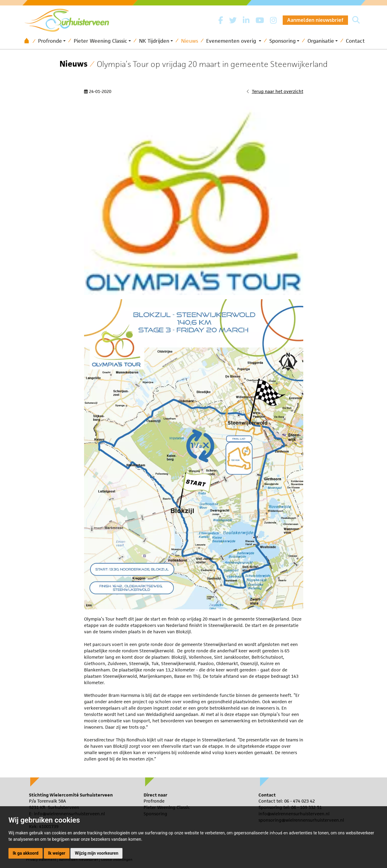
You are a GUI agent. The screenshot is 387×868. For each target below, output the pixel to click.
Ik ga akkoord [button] (26, 853)
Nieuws (190, 41)
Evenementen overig (232, 41)
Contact (355, 41)
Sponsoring (283, 41)
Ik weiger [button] (57, 853)
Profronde (50, 41)
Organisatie (321, 41)
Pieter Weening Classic (101, 41)
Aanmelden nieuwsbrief (315, 20)
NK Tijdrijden (154, 41)
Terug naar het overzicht (278, 91)
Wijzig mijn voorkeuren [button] (96, 853)
